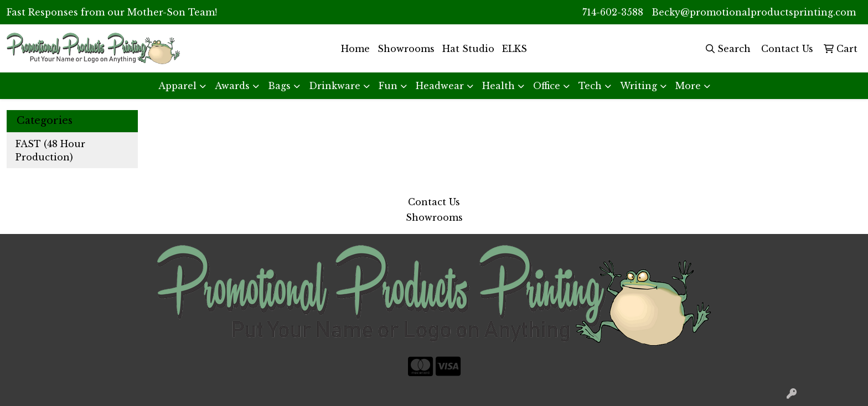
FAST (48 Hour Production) (50, 150)
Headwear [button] (440, 86)
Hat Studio (468, 49)
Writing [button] (639, 86)
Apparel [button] (177, 86)
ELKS (515, 49)
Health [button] (498, 86)
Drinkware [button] (335, 86)
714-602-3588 (613, 12)
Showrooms (406, 49)
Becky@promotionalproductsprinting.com (754, 12)
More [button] (688, 86)
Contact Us (434, 202)
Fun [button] (388, 86)
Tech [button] (590, 86)
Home (355, 49)
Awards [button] (232, 86)
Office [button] (547, 86)
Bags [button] (279, 86)
